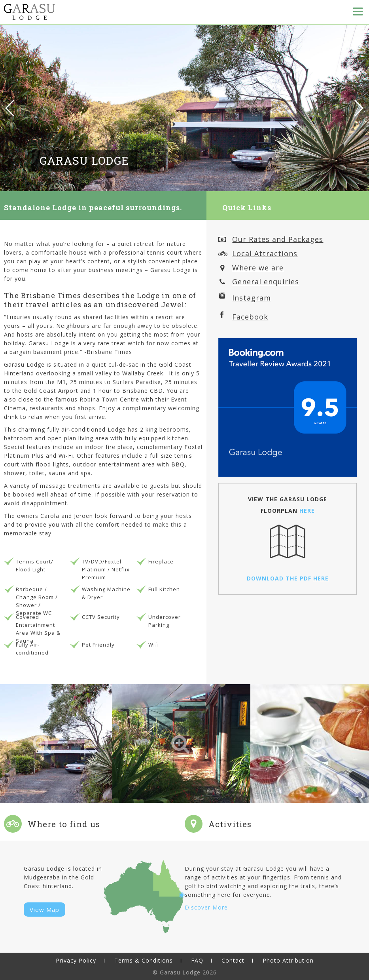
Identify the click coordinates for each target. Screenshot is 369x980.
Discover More (206, 907)
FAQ (197, 960)
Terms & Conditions (144, 960)
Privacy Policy (76, 960)
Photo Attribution (288, 960)
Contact (233, 960)
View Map (44, 910)
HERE (307, 511)
